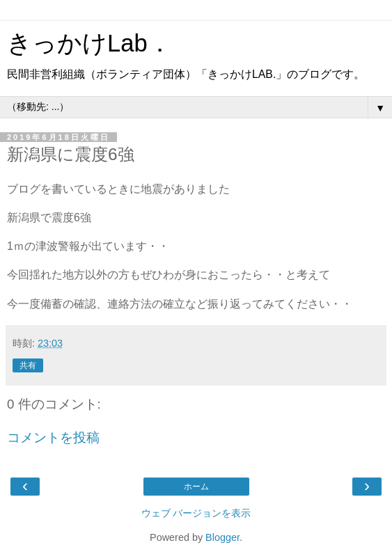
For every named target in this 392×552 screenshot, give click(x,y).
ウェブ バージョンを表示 (196, 513)
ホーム (196, 487)
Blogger (222, 537)
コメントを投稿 (53, 437)
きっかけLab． (89, 43)
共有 (28, 365)
